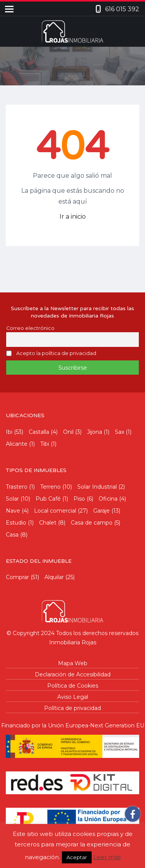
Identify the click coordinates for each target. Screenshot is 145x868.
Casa (12, 535)
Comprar (17, 577)
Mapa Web (73, 663)
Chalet (48, 523)
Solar (12, 499)
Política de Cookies (73, 686)
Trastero (17, 487)
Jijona (95, 432)
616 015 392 (122, 9)
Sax (119, 432)
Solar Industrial (97, 487)
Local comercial (55, 511)
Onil (68, 432)
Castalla (39, 432)
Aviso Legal (73, 697)
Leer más (107, 857)
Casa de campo (92, 523)
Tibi (45, 444)
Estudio (16, 523)
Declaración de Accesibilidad (73, 674)
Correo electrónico (30, 328)
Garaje (101, 511)
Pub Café (48, 499)
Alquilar (54, 577)
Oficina (108, 499)
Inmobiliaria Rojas (73, 642)
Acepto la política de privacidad (56, 354)
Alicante (17, 444)
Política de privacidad (72, 708)
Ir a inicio (73, 217)
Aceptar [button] (77, 857)
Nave (13, 511)
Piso (79, 499)
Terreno (50, 487)
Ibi (9, 432)
